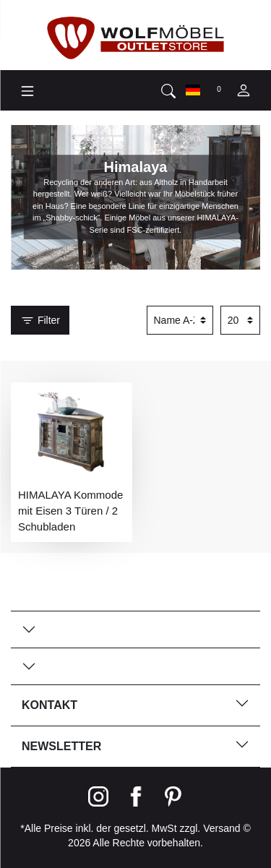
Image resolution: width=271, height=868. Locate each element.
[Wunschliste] (218, 90)
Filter (40, 321)
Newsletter (135, 745)
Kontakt (135, 704)
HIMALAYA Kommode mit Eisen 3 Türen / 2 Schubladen (70, 511)
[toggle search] (168, 90)
